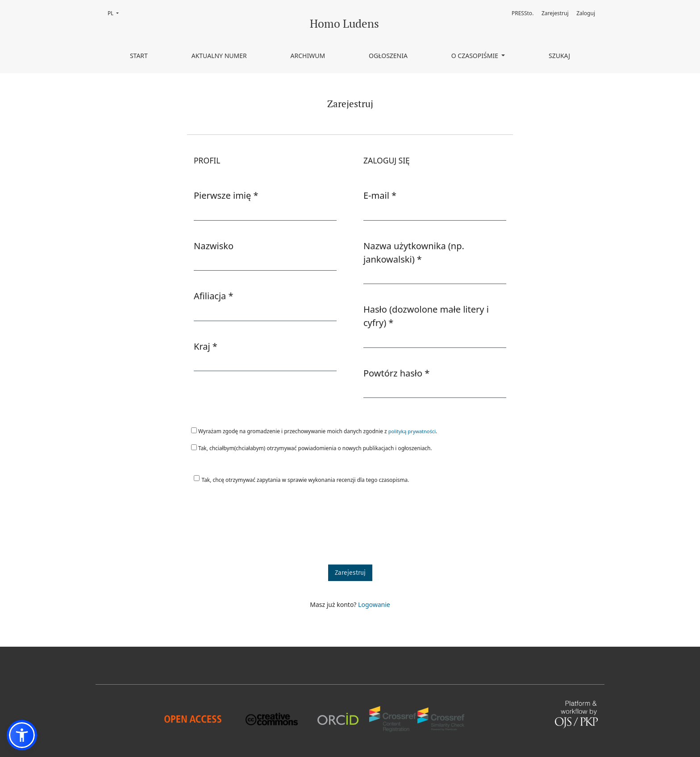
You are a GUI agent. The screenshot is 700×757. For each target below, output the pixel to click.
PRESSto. (523, 13)
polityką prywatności (412, 431)
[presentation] (255, 528)
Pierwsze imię (226, 195)
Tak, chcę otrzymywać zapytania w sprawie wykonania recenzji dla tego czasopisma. (306, 480)
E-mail (380, 195)
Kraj (206, 346)
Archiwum (308, 56)
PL (116, 13)
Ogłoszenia (388, 56)
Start (139, 56)
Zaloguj (586, 13)
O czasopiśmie (476, 56)
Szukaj (559, 56)
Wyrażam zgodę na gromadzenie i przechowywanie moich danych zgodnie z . (314, 431)
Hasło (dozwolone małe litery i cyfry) (426, 316)
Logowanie (374, 604)
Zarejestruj (555, 13)
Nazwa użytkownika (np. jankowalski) (416, 253)
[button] (22, 735)
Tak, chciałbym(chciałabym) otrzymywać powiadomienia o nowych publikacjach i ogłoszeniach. (312, 448)
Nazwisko (214, 246)
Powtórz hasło (396, 373)
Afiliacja (214, 296)
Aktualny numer (219, 56)
